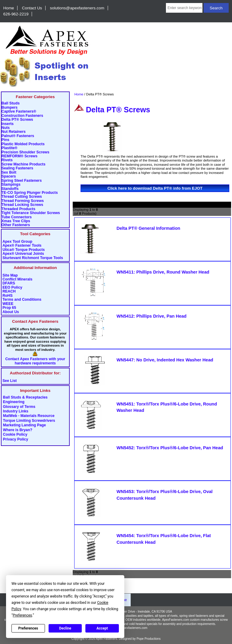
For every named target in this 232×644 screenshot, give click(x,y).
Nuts (6, 128)
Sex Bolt (9, 173)
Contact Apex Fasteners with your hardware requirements (35, 361)
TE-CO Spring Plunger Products (30, 193)
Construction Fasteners (22, 116)
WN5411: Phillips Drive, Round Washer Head (163, 272)
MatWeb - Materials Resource (29, 416)
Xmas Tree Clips (16, 221)
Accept (102, 628)
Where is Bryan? (18, 430)
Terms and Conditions (22, 300)
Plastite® (10, 148)
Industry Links (16, 412)
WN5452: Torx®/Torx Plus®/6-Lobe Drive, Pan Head (170, 448)
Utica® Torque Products (24, 250)
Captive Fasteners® (19, 112)
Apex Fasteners (107, 639)
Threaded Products (18, 209)
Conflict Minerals (17, 279)
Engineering (14, 402)
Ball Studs (11, 103)
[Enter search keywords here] (184, 8)
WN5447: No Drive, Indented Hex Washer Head (165, 360)
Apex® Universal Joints (23, 254)
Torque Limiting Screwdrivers (29, 421)
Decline (65, 628)
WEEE (8, 304)
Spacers (9, 176)
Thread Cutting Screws (22, 197)
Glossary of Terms (19, 407)
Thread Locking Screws (22, 205)
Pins (5, 140)
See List (10, 381)
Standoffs (10, 189)
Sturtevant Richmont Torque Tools (33, 258)
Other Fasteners (16, 225)
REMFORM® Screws (19, 156)
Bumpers (10, 108)
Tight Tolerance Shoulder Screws (31, 213)
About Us (11, 312)
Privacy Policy (16, 439)
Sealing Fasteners (17, 168)
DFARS (9, 283)
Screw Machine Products (24, 164)
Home (9, 8)
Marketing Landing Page (24, 425)
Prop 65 (9, 308)
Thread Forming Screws (23, 201)
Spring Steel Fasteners (22, 181)
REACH (9, 292)
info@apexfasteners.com (131, 628)
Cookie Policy (15, 435)
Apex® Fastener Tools (22, 246)
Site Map (10, 276)
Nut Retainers (14, 132)
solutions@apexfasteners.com (77, 8)
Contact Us (32, 8)
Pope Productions (149, 639)
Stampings (11, 185)
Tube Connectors (17, 217)
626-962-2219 (16, 14)
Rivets (7, 160)
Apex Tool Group (17, 242)
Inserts (8, 124)
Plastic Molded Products (23, 144)
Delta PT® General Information (148, 228)
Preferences (28, 628)
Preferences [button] (22, 615)
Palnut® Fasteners (18, 136)
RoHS (8, 296)
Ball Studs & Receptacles (25, 397)
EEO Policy (12, 288)
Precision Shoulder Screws (25, 152)
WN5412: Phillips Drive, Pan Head (151, 316)
